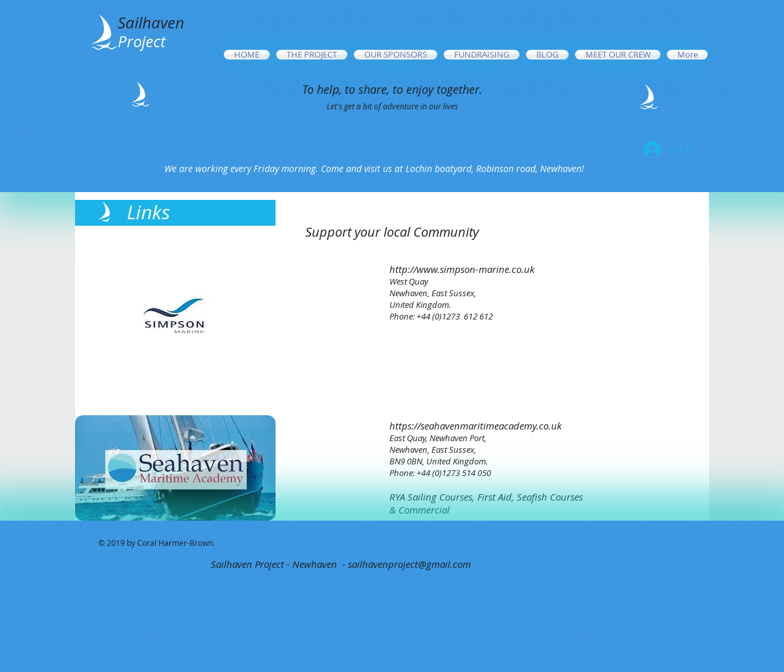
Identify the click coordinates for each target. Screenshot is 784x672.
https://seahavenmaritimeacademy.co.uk (475, 426)
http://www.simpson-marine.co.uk (462, 269)
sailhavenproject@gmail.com (409, 564)
